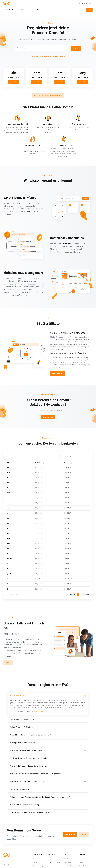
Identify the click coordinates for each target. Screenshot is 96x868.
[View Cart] (80, 3)
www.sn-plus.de (39, 711)
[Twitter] (4, 865)
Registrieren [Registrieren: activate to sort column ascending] (40, 463)
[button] (48, 704)
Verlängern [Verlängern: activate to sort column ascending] (68, 463)
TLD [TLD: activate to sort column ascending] (9, 463)
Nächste (87, 595)
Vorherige (73, 595)
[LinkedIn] (9, 865)
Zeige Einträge (14, 595)
